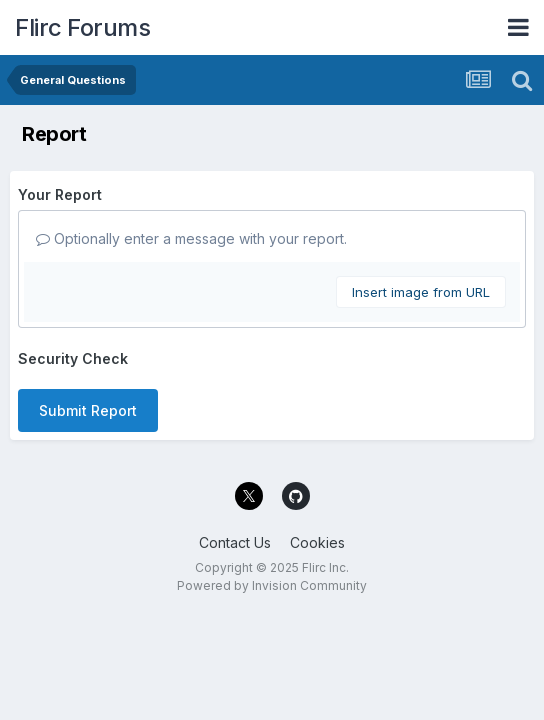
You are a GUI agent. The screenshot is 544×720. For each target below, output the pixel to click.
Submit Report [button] (88, 410)
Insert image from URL (421, 292)
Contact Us (235, 542)
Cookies (317, 542)
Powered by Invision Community (272, 585)
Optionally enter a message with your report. (191, 238)
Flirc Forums (82, 27)
